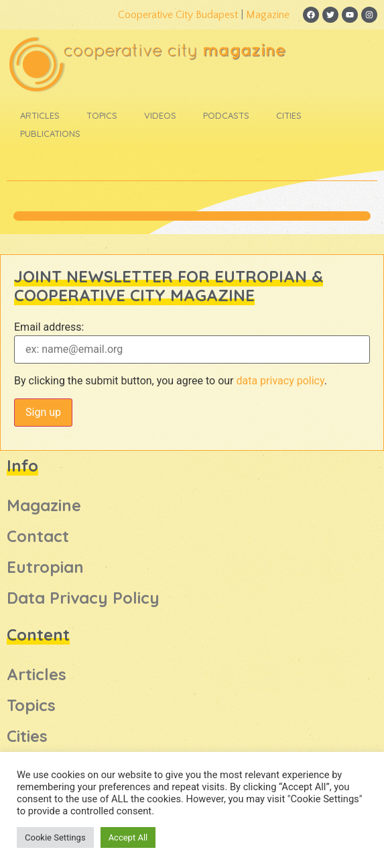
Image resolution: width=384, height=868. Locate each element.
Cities (289, 115)
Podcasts (226, 115)
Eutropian (45, 567)
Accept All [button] (128, 837)
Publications (50, 133)
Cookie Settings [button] (55, 837)
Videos (160, 115)
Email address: (49, 327)
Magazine (268, 15)
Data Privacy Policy (83, 598)
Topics (102, 115)
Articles (40, 115)
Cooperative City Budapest (178, 15)
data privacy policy (280, 381)
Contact (38, 536)
